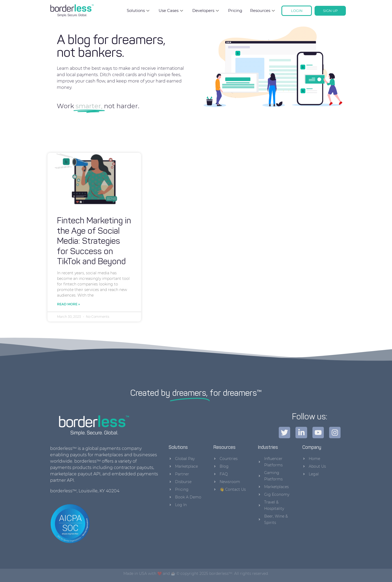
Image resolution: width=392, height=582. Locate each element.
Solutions (139, 10)
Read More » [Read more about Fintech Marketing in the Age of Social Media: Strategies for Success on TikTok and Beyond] (68, 304)
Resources (263, 10)
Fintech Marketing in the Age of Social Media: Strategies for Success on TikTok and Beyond (94, 242)
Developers (206, 10)
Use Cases (171, 10)
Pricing (235, 10)
